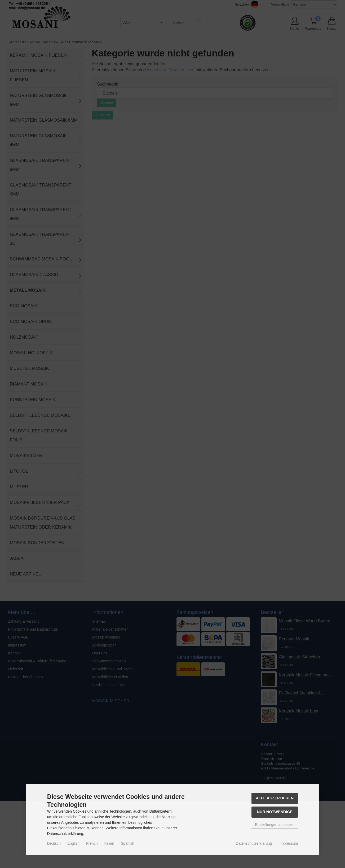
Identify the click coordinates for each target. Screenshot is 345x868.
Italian (109, 843)
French (92, 843)
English (73, 843)
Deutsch (54, 843)
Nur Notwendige (275, 812)
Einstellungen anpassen (275, 825)
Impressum (289, 843)
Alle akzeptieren (275, 798)
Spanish (128, 843)
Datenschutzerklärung (254, 843)
